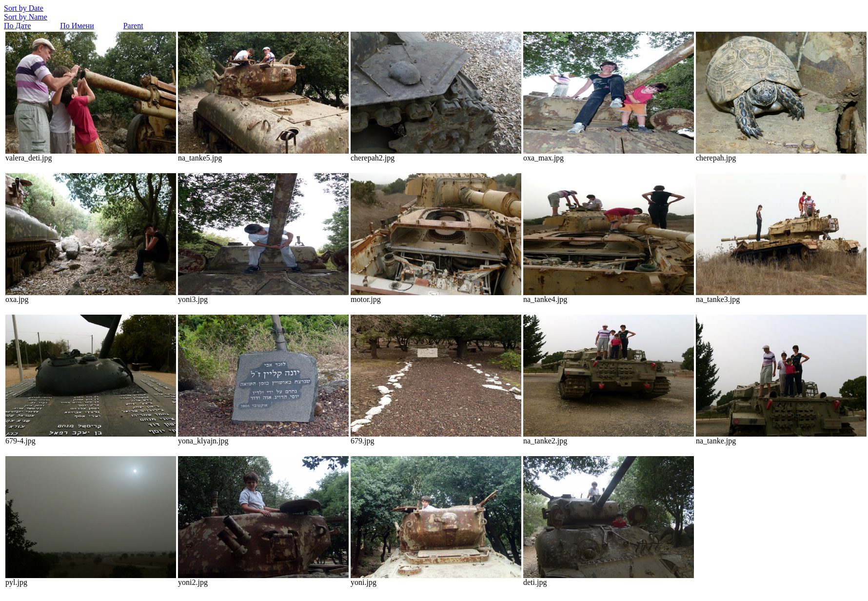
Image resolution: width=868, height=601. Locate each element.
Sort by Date (24, 8)
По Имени (77, 26)
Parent (133, 26)
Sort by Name (26, 17)
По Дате (17, 26)
